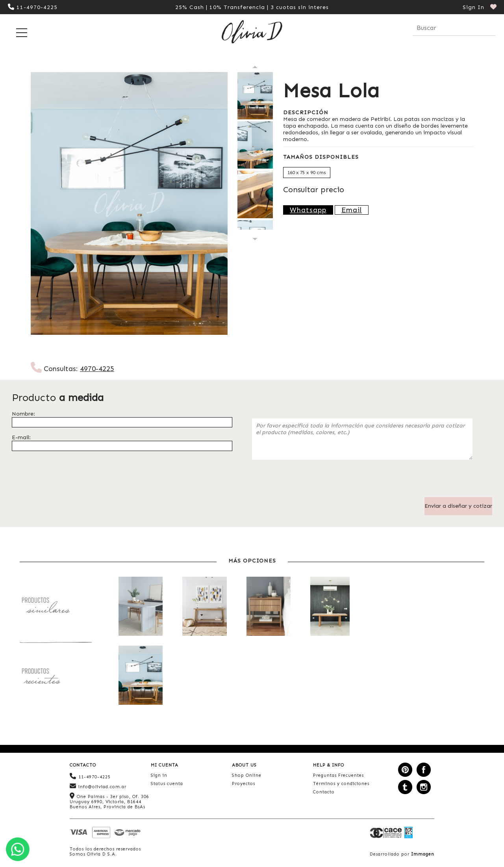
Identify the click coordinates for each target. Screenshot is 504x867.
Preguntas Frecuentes (338, 775)
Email (352, 210)
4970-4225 (97, 369)
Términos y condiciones (341, 784)
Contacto (324, 792)
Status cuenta (167, 784)
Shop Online (247, 775)
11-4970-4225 (33, 7)
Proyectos (244, 784)
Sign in (159, 775)
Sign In (473, 7)
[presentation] (312, 482)
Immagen (423, 854)
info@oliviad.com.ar (98, 786)
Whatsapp (308, 210)
